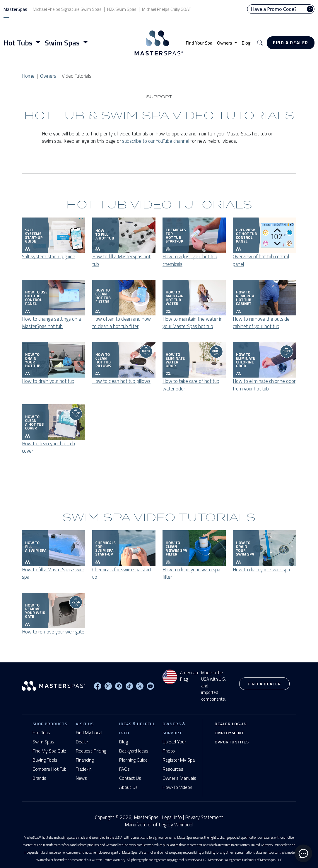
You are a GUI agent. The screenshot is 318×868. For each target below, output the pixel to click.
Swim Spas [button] (63, 43)
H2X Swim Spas (122, 9)
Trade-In (84, 769)
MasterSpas (15, 9)
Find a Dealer (291, 43)
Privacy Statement (204, 817)
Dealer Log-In (231, 724)
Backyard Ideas (134, 751)
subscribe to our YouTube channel (156, 141)
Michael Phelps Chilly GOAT (167, 9)
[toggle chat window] (303, 853)
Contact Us (130, 778)
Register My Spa (179, 760)
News (81, 778)
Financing (85, 760)
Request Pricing (91, 751)
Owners (48, 76)
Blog (246, 43)
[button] (260, 43)
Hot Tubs (41, 733)
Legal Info (172, 817)
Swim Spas (43, 742)
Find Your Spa (199, 43)
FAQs (124, 769)
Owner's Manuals (179, 778)
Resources (173, 769)
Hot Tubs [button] (19, 43)
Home (28, 76)
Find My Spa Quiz (49, 751)
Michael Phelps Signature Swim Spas (67, 9)
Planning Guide (133, 760)
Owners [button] (225, 43)
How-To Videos (177, 787)
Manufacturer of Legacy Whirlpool (159, 825)
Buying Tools (45, 760)
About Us (128, 787)
